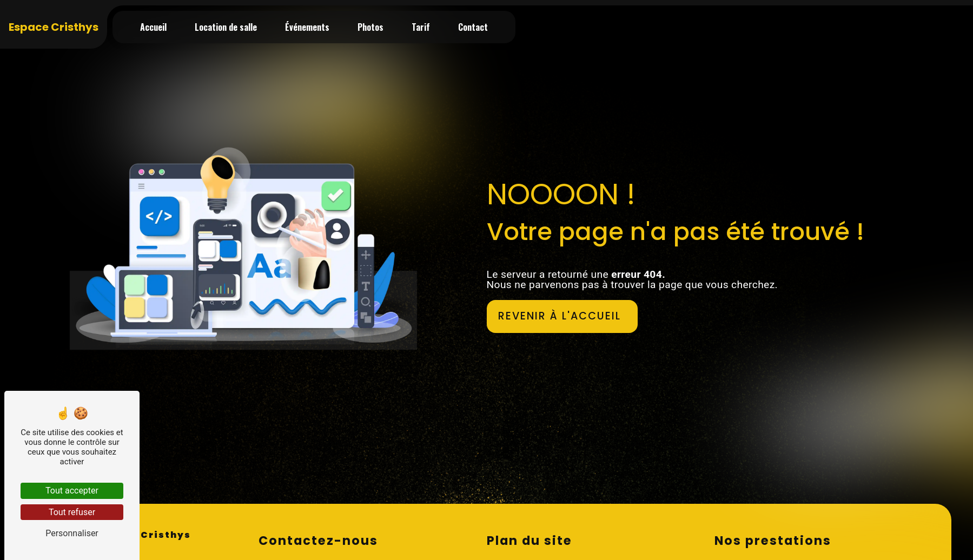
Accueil (153, 27)
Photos (370, 27)
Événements (307, 27)
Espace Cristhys (54, 27)
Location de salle (226, 27)
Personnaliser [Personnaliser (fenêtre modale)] (72, 533)
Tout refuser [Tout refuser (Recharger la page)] (72, 512)
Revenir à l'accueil (560, 316)
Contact (473, 27)
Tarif (421, 27)
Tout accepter (72, 491)
